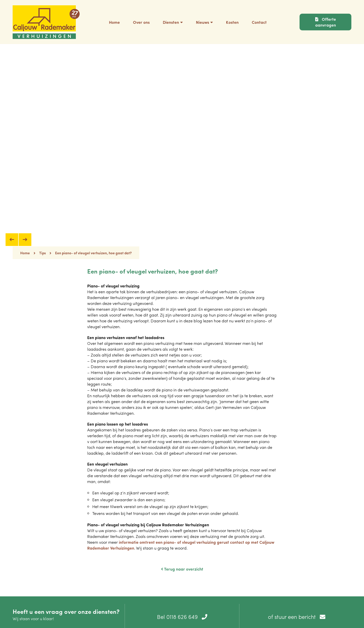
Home (28, 253)
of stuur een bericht (297, 617)
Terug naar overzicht (182, 569)
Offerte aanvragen (326, 22)
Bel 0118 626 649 (182, 617)
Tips (42, 253)
